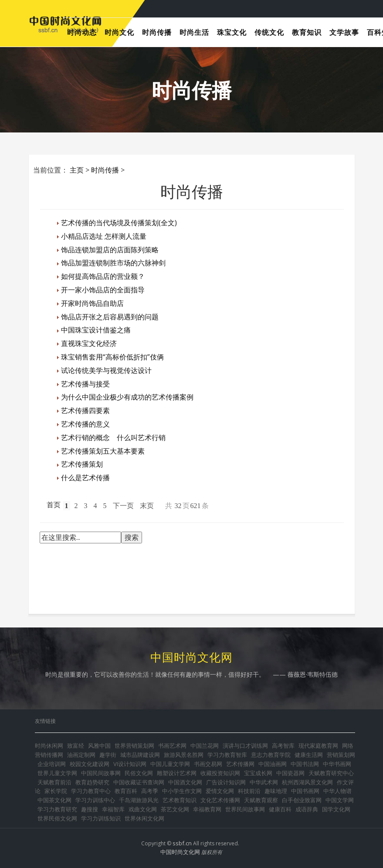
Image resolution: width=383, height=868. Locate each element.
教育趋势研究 (92, 782)
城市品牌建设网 (140, 755)
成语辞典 (307, 809)
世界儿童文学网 (57, 773)
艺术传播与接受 (85, 384)
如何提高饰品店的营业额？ (103, 276)
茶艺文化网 (175, 809)
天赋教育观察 (261, 800)
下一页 (123, 506)
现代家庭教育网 (318, 746)
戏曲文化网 (143, 809)
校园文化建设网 (90, 764)
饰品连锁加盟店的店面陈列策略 (110, 250)
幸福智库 (113, 809)
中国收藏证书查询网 (139, 782)
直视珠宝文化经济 (89, 343)
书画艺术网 (172, 746)
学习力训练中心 (95, 800)
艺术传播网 (240, 764)
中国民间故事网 (101, 773)
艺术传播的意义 (85, 424)
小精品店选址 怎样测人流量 (104, 236)
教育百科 (126, 791)
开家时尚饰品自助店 (92, 303)
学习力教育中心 (91, 791)
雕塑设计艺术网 (177, 773)
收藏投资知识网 (220, 773)
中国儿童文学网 (170, 764)
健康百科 (280, 809)
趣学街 (108, 755)
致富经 (76, 746)
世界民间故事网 (245, 809)
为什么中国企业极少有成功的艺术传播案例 (127, 397)
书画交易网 (208, 764)
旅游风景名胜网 (184, 755)
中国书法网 (305, 764)
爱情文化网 (220, 791)
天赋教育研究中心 (331, 773)
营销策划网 (341, 755)
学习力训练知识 (101, 818)
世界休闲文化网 (144, 818)
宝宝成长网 (258, 773)
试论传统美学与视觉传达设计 (106, 370)
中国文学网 (340, 800)
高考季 (150, 791)
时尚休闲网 (49, 746)
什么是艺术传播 (85, 478)
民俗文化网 (139, 773)
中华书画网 (337, 764)
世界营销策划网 (134, 746)
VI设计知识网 (130, 764)
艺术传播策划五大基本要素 (103, 451)
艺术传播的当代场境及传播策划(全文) (119, 223)
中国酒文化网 (185, 782)
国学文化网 (336, 809)
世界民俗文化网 (57, 818)
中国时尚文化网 (180, 852)
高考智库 (283, 746)
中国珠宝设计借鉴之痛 (96, 330)
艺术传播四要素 (85, 410)
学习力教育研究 (57, 809)
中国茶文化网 (54, 800)
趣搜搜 (90, 809)
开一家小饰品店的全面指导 (103, 290)
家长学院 (56, 791)
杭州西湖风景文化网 (307, 782)
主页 (77, 170)
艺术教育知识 (180, 800)
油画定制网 (81, 755)
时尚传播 (105, 170)
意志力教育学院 (271, 755)
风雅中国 (99, 746)
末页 (147, 506)
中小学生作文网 (182, 791)
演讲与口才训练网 (245, 746)
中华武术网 (264, 782)
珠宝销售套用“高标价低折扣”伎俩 (112, 357)
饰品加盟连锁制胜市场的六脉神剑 (113, 263)
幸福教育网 (207, 809)
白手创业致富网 (302, 800)
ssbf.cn (182, 843)
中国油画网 (273, 764)
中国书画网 (305, 791)
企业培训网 (52, 764)
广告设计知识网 (226, 782)
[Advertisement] (198, 576)
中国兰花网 (205, 746)
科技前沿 (249, 791)
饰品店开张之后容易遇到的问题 (110, 317)
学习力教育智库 (227, 755)
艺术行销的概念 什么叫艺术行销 (113, 437)
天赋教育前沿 (54, 782)
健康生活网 (309, 755)
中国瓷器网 (290, 773)
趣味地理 (276, 791)
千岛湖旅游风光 (139, 800)
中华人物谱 (337, 791)
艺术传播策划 (82, 464)
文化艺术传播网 (220, 800)
